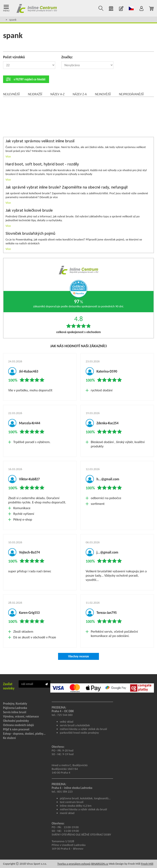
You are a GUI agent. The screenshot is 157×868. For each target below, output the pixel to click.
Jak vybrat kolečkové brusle (29, 211)
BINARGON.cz (100, 864)
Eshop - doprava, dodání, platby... (24, 734)
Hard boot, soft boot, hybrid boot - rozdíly (42, 165)
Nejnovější (103, 94)
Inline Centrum (37, 8)
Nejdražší (35, 94)
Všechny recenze (78, 656)
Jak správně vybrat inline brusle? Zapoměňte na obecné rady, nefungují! (67, 188)
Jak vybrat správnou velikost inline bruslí (40, 141)
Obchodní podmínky (16, 721)
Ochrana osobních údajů (19, 725)
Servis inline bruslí (15, 712)
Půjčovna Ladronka (15, 708)
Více (8, 156)
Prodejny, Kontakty (15, 704)
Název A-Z (57, 94)
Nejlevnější (11, 94)
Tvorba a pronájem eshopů (74, 864)
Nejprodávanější (131, 94)
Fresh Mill (147, 864)
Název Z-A (80, 94)
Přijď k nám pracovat (16, 729)
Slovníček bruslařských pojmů (30, 234)
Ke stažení (9, 738)
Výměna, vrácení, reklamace (21, 716)
